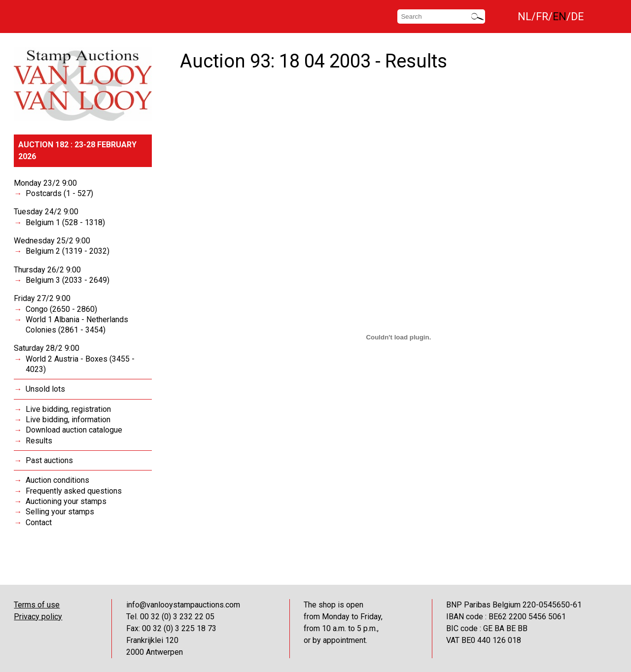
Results (39, 441)
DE (577, 17)
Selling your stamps (60, 512)
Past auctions (49, 460)
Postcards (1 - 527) (59, 193)
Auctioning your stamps (66, 501)
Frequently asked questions (74, 491)
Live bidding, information (68, 420)
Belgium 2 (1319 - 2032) (68, 251)
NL (525, 17)
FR (542, 17)
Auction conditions (57, 480)
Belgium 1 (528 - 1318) (65, 222)
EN (560, 17)
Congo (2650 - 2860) (61, 309)
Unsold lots (45, 389)
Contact (39, 522)
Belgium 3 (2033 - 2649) (68, 280)
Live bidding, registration (68, 409)
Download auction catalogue (74, 430)
